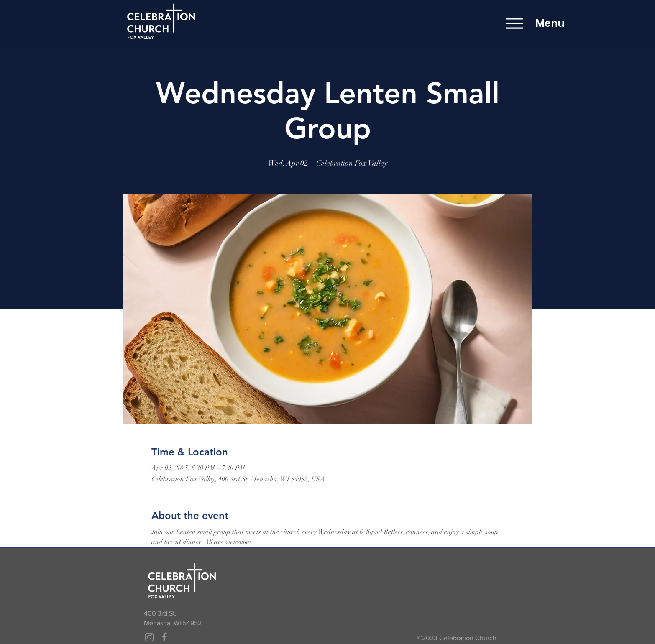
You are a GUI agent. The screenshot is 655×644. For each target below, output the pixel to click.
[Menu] (514, 23)
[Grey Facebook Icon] (164, 637)
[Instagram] (149, 637)
